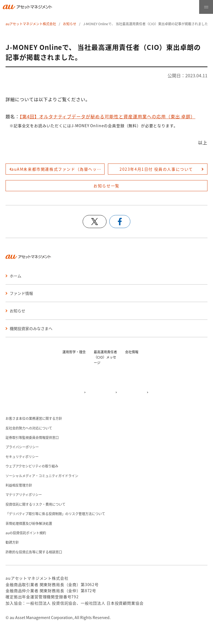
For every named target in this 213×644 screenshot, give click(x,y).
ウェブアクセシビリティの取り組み (32, 466)
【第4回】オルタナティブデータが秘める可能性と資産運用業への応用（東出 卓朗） (107, 116)
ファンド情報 (21, 293)
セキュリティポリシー (22, 457)
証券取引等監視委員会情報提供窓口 (32, 437)
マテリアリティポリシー (24, 494)
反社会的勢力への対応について (29, 428)
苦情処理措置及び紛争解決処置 (29, 523)
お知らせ (70, 24)
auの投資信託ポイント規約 (26, 533)
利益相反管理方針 (19, 485)
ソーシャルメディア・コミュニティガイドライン (42, 476)
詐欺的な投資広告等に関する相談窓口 (34, 552)
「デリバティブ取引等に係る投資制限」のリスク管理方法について (55, 514)
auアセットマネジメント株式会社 (31, 24)
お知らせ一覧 (106, 186)
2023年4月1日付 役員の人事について (156, 169)
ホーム (16, 276)
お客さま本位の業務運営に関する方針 (34, 418)
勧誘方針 (12, 542)
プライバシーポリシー (22, 447)
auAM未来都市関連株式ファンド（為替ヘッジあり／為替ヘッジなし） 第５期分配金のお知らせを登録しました (58, 169)
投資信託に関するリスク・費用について (35, 504)
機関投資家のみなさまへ (31, 328)
